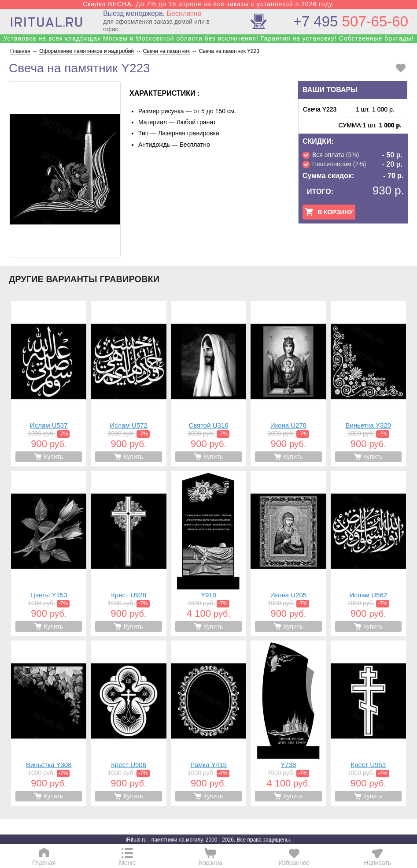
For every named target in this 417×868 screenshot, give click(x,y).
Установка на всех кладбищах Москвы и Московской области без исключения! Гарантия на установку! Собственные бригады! (208, 38)
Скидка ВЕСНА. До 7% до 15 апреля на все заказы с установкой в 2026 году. (208, 4)
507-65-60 (351, 21)
